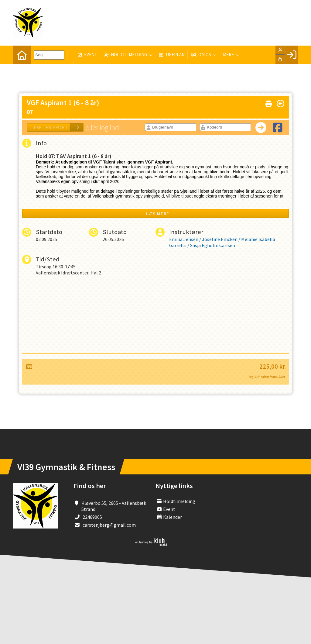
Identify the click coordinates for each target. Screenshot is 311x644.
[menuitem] (22, 55)
